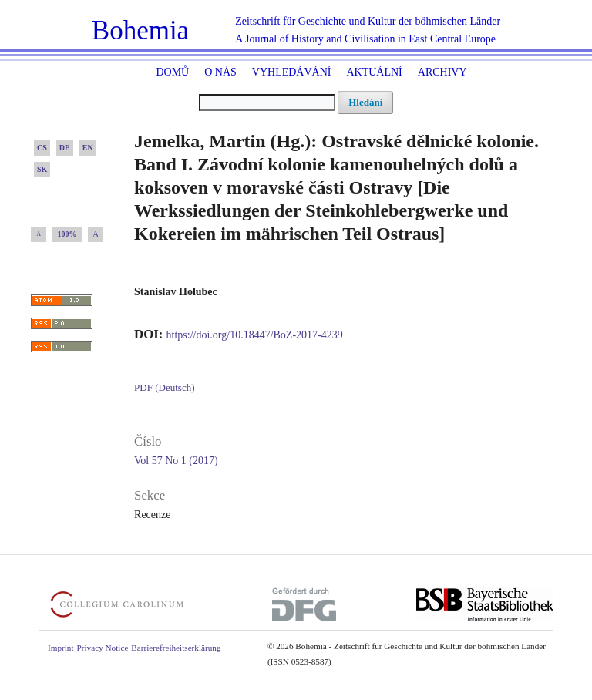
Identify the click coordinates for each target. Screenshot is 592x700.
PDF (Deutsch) (164, 387)
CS (42, 148)
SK (42, 169)
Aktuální (374, 72)
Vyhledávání (292, 72)
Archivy (442, 72)
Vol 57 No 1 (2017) (176, 461)
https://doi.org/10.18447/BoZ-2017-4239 (255, 335)
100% (67, 234)
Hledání (365, 102)
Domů (172, 72)
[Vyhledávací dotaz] (267, 103)
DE (65, 148)
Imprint (61, 648)
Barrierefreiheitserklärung (176, 648)
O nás (220, 72)
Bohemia (140, 30)
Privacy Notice (103, 648)
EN (88, 148)
